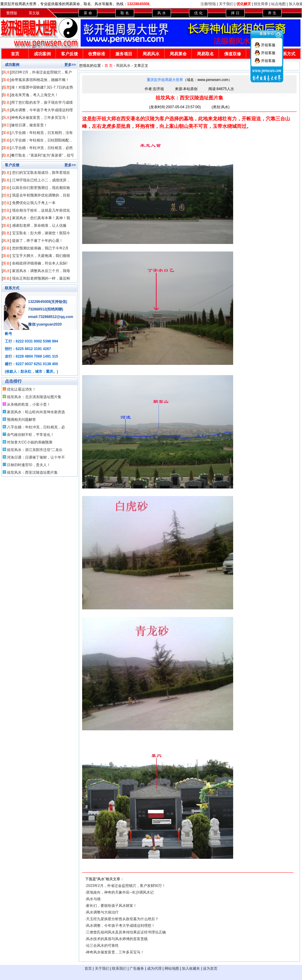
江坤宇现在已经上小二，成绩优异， (41, 180)
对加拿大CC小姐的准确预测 (29, 442)
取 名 (125, 13)
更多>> (70, 65)
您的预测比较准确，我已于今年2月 (40, 248)
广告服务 (137, 969)
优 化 (198, 13)
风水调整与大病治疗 (102, 912)
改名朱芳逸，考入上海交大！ (35, 95)
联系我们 (119, 969)
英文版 (34, 13)
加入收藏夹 (191, 969)
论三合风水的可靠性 (102, 946)
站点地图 (278, 4)
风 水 (161, 13)
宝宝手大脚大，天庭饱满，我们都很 (41, 256)
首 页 (109, 66)
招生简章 (261, 4)
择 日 (235, 13)
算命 (6, 80)
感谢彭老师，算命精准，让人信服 (39, 226)
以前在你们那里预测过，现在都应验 (41, 188)
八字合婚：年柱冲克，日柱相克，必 (36, 427)
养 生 (272, 13)
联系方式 (12, 288)
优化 (6, 195)
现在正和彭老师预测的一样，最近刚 (41, 278)
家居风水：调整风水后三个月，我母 (41, 271)
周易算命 (178, 54)
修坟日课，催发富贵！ (29, 125)
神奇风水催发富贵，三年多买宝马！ (40, 118)
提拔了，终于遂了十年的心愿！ (37, 241)
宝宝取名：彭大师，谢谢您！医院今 (41, 233)
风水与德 (93, 899)
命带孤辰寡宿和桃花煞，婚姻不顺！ (40, 80)
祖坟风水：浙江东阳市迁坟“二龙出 (35, 450)
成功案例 (42, 54)
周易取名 (205, 54)
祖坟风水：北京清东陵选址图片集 (34, 397)
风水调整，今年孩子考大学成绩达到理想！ (120, 926)
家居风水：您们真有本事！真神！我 (41, 218)
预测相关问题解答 (21, 420)
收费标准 (97, 54)
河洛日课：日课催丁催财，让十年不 (36, 457)
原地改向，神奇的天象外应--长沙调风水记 (120, 892)
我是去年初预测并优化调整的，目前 (41, 195)
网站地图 (172, 969)
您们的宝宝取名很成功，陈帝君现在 (41, 173)
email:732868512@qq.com (51, 317)
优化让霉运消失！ (21, 389)
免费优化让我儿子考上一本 (34, 203)
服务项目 (124, 54)
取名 (6, 95)
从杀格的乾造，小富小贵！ (29, 404)
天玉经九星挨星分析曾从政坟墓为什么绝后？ (122, 919)
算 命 (88, 13)
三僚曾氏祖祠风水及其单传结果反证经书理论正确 (126, 932)
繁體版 (12, 13)
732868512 (37, 309)
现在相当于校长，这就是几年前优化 (41, 210)
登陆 (212, 4)
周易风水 (151, 54)
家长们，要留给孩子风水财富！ (111, 906)
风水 (6, 72)
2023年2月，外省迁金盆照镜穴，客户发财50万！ (126, 886)
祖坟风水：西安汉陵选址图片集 (32, 472)
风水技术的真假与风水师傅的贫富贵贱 (117, 939)
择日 (6, 125)
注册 (204, 4)
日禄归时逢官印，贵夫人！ (29, 465)
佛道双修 (233, 54)
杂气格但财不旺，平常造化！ (31, 435)
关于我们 (226, 4)
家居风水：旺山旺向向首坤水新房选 (36, 412)
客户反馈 (69, 54)
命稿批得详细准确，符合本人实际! (40, 263)
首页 (15, 54)
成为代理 (154, 969)
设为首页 (210, 969)
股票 (6, 87)
